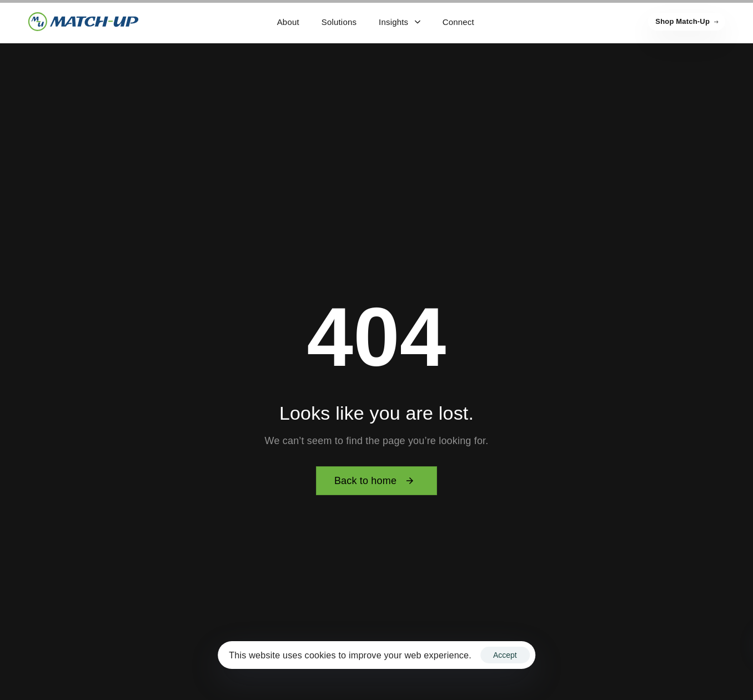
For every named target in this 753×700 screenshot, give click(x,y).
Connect (458, 22)
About (288, 22)
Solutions (339, 22)
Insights (400, 22)
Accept (505, 655)
